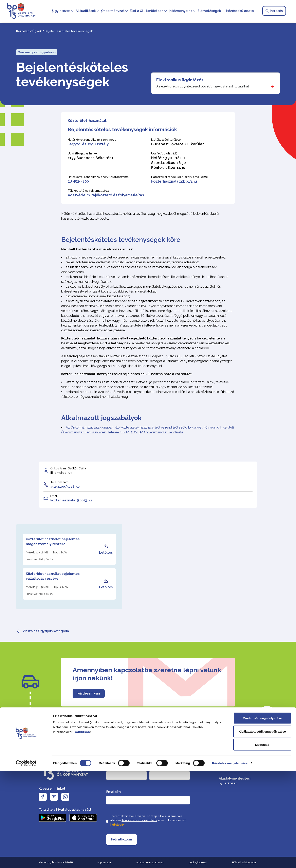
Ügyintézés (60, 11)
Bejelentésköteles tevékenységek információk (122, 129)
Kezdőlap (23, 31)
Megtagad (262, 841)
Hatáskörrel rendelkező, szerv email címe (180, 177)
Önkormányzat (112, 11)
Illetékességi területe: (166, 140)
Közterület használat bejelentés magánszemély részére (53, 542)
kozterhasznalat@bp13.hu (174, 181)
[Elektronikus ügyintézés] (216, 83)
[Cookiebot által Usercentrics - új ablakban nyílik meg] (26, 860)
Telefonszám (59, 482)
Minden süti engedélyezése (262, 815)
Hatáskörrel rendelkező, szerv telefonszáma (98, 177)
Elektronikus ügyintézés (180, 80)
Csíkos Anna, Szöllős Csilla (68, 468)
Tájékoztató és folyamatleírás (88, 191)
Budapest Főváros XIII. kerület (178, 144)
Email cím (113, 792)
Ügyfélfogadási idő (164, 153)
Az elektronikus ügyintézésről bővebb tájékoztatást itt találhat (203, 86)
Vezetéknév (114, 767)
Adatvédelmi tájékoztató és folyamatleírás (106, 195)
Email (54, 496)
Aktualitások (85, 11)
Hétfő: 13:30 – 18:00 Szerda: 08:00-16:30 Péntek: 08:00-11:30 (169, 163)
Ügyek (37, 31)
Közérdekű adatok (240, 11)
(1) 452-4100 (78, 181)
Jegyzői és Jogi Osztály (88, 144)
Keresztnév (157, 767)
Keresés (273, 11)
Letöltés (106, 549)
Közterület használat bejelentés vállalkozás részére (53, 576)
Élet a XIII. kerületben (145, 11)
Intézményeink (179, 11)
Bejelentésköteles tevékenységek (72, 74)
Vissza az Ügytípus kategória (46, 631)
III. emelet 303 (61, 473)
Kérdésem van (89, 693)
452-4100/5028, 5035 (67, 487)
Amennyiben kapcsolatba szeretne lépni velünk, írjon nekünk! (148, 674)
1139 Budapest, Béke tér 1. (91, 158)
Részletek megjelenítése (230, 860)
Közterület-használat (87, 121)
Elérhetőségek (208, 11)
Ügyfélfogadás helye (82, 153)
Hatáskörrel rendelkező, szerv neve (92, 140)
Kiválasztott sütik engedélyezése (262, 828)
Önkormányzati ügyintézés (37, 52)
